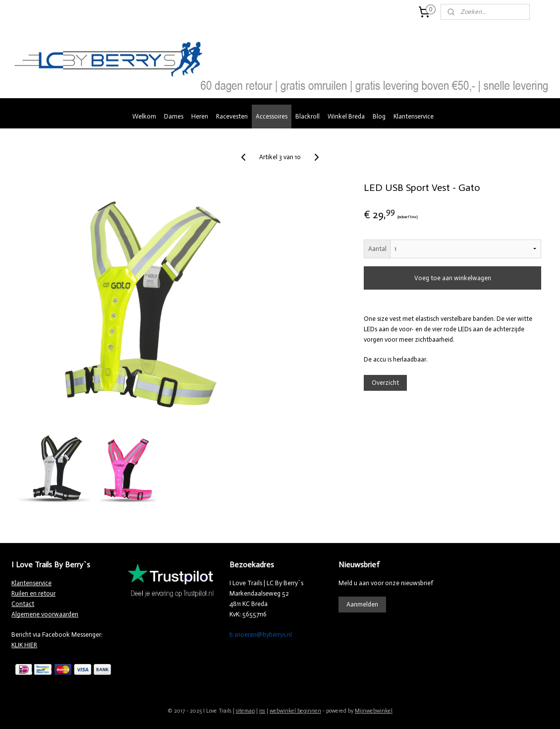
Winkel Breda (346, 116)
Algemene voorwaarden (45, 614)
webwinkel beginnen (295, 711)
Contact (23, 604)
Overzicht (385, 383)
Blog (379, 116)
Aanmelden (362, 604)
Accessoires (272, 116)
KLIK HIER (24, 645)
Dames (174, 116)
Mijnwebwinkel (374, 711)
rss (262, 711)
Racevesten (232, 116)
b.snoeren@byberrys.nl (261, 635)
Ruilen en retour (33, 593)
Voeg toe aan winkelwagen (452, 278)
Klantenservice (414, 116)
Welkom (144, 116)
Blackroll (308, 116)
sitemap (245, 711)
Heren (200, 116)
